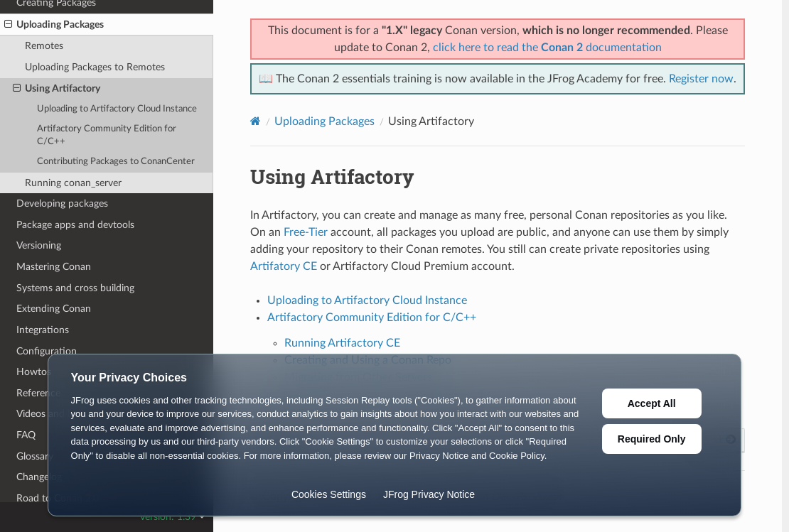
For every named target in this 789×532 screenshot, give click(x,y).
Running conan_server (73, 183)
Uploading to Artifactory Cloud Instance (117, 109)
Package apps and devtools (75, 225)
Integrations (43, 330)
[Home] (256, 121)
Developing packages (62, 203)
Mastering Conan (54, 267)
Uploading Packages (54, 25)
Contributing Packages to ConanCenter (116, 162)
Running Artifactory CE (342, 343)
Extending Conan (54, 309)
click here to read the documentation (547, 48)
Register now (701, 79)
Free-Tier (306, 232)
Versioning (39, 245)
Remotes (44, 46)
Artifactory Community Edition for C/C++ (107, 135)
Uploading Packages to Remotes (95, 67)
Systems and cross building (75, 288)
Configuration (47, 351)
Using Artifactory (57, 89)
